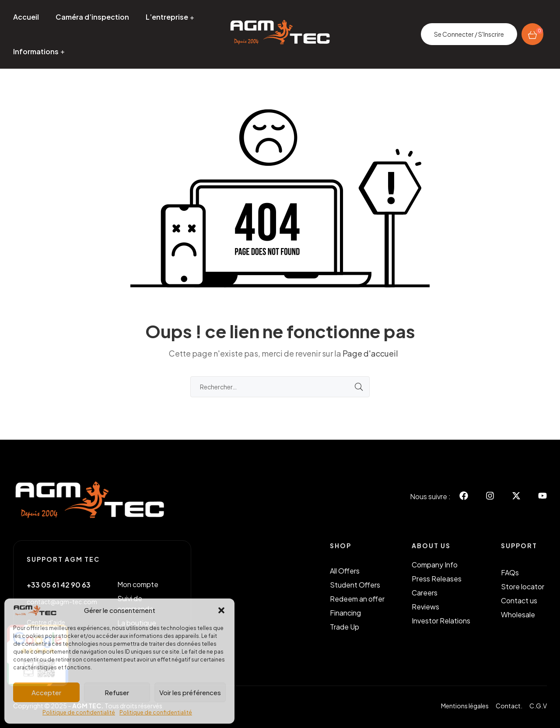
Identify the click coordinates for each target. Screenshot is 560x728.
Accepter (46, 692)
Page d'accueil (370, 353)
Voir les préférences (190, 692)
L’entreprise (167, 17)
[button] (221, 610)
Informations (36, 51)
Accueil (26, 17)
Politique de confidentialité (79, 712)
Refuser (117, 692)
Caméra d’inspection (92, 17)
